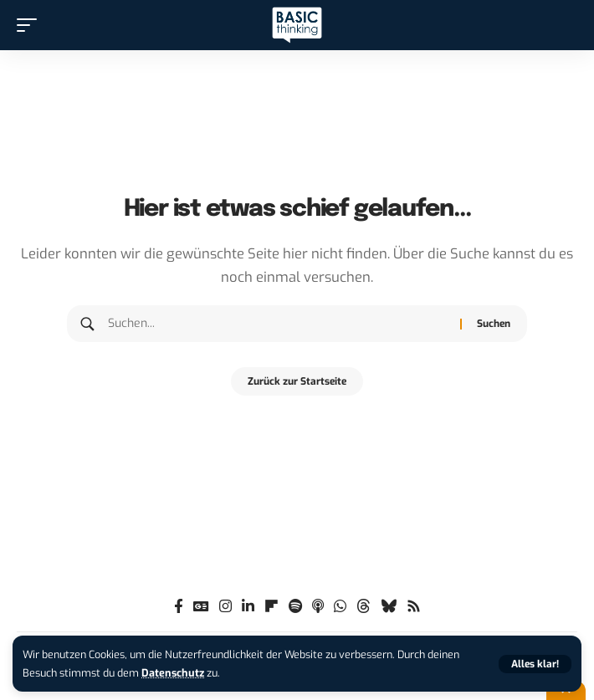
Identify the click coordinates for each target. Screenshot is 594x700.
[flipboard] (271, 607)
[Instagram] (225, 607)
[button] (535, 664)
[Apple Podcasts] (318, 607)
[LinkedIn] (248, 607)
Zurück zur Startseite (297, 381)
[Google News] (201, 607)
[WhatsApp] (340, 607)
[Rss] (414, 607)
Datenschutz (173, 673)
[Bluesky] (389, 607)
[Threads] (364, 607)
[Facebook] (179, 607)
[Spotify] (295, 607)
